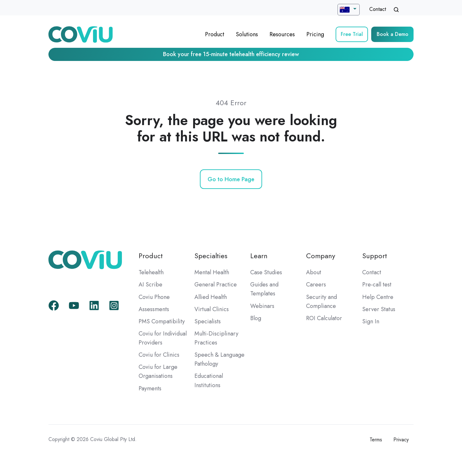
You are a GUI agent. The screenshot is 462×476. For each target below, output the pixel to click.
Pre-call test (377, 285)
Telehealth (151, 272)
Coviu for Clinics (159, 355)
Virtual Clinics (212, 309)
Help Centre (378, 297)
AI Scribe (150, 285)
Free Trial (352, 34)
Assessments (154, 309)
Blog (256, 318)
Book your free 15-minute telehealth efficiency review (231, 54)
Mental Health (212, 272)
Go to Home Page (231, 179)
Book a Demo (393, 34)
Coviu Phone (154, 297)
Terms (376, 440)
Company (321, 256)
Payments (150, 388)
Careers (316, 285)
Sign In (371, 321)
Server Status (379, 309)
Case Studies (266, 272)
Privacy (401, 440)
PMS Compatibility (162, 321)
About (314, 272)
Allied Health (211, 297)
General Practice (216, 285)
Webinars (262, 306)
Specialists (208, 321)
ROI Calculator (324, 318)
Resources (282, 34)
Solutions (247, 34)
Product (215, 34)
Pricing (315, 34)
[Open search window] (396, 10)
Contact (378, 9)
